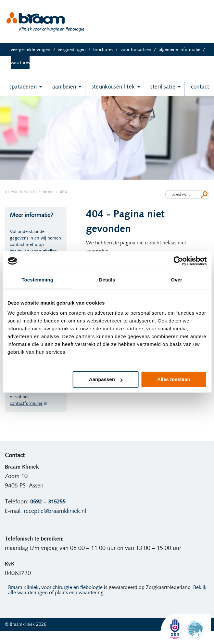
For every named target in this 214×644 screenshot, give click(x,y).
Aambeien (61, 89)
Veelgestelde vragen (34, 50)
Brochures (107, 50)
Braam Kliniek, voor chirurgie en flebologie (55, 587)
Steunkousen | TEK (110, 89)
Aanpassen (106, 379)
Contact (197, 89)
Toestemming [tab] (37, 280)
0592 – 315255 (48, 502)
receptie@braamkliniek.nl (55, 511)
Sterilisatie (160, 89)
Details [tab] (107, 280)
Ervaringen (38, 637)
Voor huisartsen (140, 50)
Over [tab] (177, 280)
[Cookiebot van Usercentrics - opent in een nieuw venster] (178, 261)
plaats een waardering (79, 593)
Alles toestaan (174, 379)
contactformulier (26, 404)
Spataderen (20, 89)
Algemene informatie (183, 50)
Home (14, 637)
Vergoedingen (75, 50)
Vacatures (20, 63)
